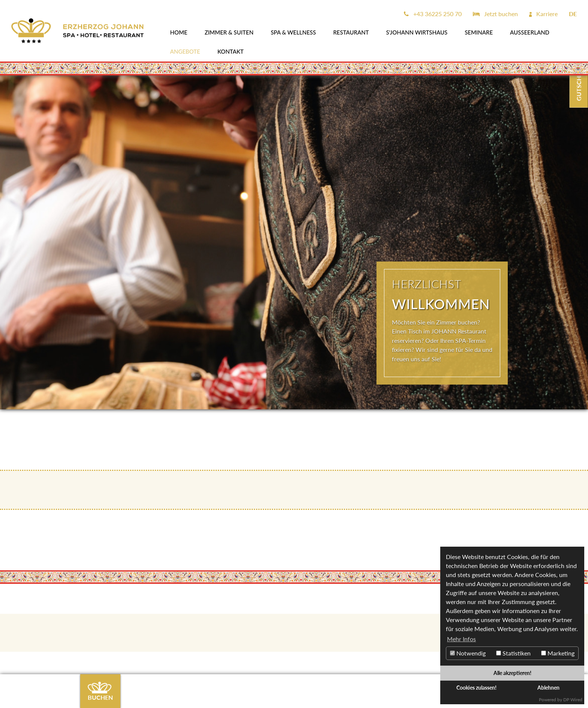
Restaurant (351, 32)
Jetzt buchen (495, 14)
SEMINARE (479, 32)
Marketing (558, 653)
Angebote (185, 51)
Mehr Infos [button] (461, 639)
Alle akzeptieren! (512, 673)
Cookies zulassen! (476, 688)
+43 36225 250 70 (433, 14)
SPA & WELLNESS (293, 32)
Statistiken (513, 653)
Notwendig (468, 653)
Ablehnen (548, 688)
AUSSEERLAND (530, 32)
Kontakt (231, 51)
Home (179, 32)
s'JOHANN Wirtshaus (417, 32)
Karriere (543, 14)
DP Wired (573, 700)
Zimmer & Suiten (229, 32)
